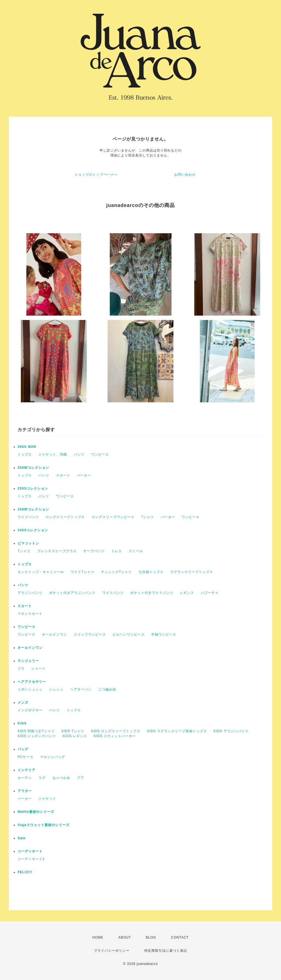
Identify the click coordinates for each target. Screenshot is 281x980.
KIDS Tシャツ (73, 731)
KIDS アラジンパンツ (231, 731)
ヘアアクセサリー (32, 682)
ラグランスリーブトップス (192, 572)
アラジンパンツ (30, 593)
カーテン (25, 778)
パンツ (79, 454)
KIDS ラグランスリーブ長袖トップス (177, 731)
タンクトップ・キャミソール (41, 572)
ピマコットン (28, 543)
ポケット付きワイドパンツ (152, 593)
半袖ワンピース (164, 634)
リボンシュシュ (30, 689)
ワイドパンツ (28, 517)
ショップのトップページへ (96, 175)
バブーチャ (210, 593)
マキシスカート (30, 614)
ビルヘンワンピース (129, 634)
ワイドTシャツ (82, 572)
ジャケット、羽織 (53, 454)
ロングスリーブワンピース (113, 517)
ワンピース (100, 454)
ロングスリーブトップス (65, 517)
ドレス (116, 551)
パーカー (84, 475)
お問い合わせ (185, 175)
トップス (25, 454)
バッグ (23, 749)
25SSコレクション (33, 488)
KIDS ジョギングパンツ (37, 736)
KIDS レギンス (75, 736)
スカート (63, 475)
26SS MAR (27, 447)
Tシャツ (147, 517)
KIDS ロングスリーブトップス (116, 731)
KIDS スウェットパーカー (115, 736)
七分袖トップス (151, 572)
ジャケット (47, 799)
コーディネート (30, 851)
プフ (80, 778)
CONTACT (180, 937)
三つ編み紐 (107, 689)
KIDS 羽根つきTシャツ (36, 731)
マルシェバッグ (53, 757)
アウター (25, 791)
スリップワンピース (90, 634)
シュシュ (56, 689)
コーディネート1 (31, 859)
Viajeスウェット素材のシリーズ (43, 825)
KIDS (22, 723)
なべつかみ (61, 778)
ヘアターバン (81, 689)
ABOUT (125, 937)
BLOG (151, 937)
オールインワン (54, 634)
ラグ (42, 778)
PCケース (26, 757)
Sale (22, 838)
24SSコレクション (33, 530)
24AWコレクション (33, 509)
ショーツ (38, 669)
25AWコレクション (33, 468)
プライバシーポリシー (112, 951)
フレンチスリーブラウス (57, 551)
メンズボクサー (30, 710)
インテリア (26, 770)
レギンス (187, 593)
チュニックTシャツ (116, 572)
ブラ (21, 669)
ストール (136, 551)
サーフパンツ (94, 551)
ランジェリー (28, 661)
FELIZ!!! (25, 872)
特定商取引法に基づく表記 (166, 951)
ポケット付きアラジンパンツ (72, 593)
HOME (98, 937)
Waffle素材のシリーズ (36, 812)
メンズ (23, 703)
